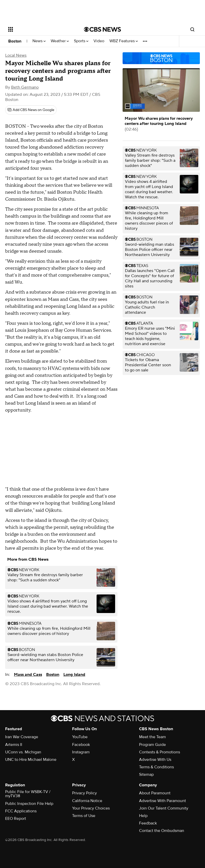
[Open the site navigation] (40, 29)
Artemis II (14, 745)
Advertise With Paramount (163, 801)
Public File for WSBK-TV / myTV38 (28, 794)
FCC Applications (21, 811)
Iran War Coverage (22, 737)
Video (99, 41)
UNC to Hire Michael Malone (31, 760)
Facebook (81, 745)
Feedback (148, 823)
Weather (60, 41)
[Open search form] (192, 29)
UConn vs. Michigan (23, 752)
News (39, 41)
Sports (81, 41)
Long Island (74, 675)
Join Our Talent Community (164, 808)
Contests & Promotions (160, 752)
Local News (16, 55)
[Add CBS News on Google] (31, 110)
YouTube (80, 737)
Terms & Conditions (156, 767)
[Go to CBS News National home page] (102, 29)
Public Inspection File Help (29, 804)
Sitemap (146, 775)
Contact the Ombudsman (162, 831)
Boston (15, 41)
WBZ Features (124, 41)
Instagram (81, 752)
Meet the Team (152, 737)
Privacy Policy (84, 793)
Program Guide (152, 745)
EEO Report (16, 819)
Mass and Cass (28, 675)
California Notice (87, 801)
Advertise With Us (155, 760)
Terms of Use (84, 816)
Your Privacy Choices (91, 808)
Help (143, 816)
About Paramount (155, 793)
